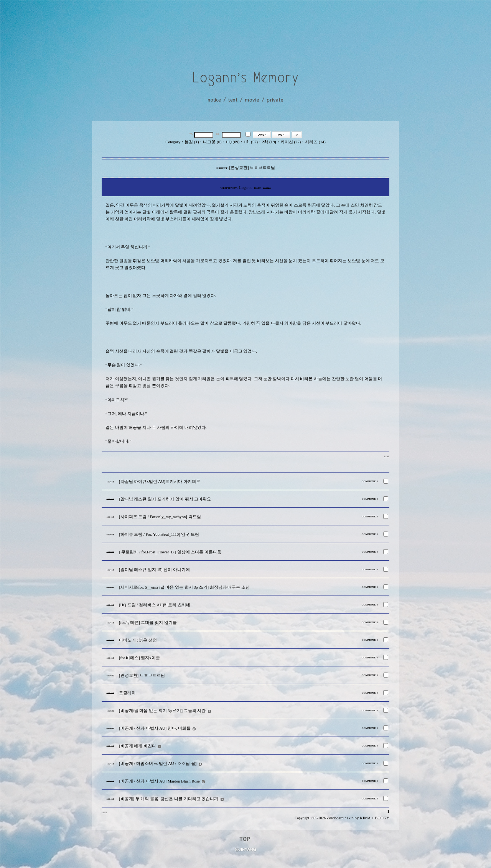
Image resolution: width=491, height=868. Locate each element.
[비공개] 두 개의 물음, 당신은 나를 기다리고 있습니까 (169, 799)
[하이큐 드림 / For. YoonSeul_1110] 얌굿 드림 (159, 534)
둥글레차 (127, 693)
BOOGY (382, 818)
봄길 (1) (192, 142)
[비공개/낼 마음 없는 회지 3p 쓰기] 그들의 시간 (162, 711)
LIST (387, 456)
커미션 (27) (291, 142)
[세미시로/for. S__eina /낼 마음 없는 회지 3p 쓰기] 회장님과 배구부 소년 (184, 587)
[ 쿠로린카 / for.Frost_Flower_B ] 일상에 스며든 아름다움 (170, 552)
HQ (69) (233, 142)
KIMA (365, 818)
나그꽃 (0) (212, 142)
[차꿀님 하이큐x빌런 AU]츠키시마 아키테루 (160, 482)
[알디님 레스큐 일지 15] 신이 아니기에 (154, 570)
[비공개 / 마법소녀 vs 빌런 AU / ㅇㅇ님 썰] (158, 764)
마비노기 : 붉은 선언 (138, 640)
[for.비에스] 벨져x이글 (139, 658)
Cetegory (173, 142)
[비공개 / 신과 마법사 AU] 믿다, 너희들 (155, 728)
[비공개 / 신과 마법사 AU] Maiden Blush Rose (159, 781)
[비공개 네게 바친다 (138, 746)
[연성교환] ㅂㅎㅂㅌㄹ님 (142, 675)
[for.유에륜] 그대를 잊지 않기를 (148, 623)
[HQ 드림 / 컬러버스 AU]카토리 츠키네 (155, 605)
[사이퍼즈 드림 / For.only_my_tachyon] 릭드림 (160, 517)
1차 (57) (251, 142)
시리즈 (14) (315, 142)
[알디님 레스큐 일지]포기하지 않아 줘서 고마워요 (165, 499)
